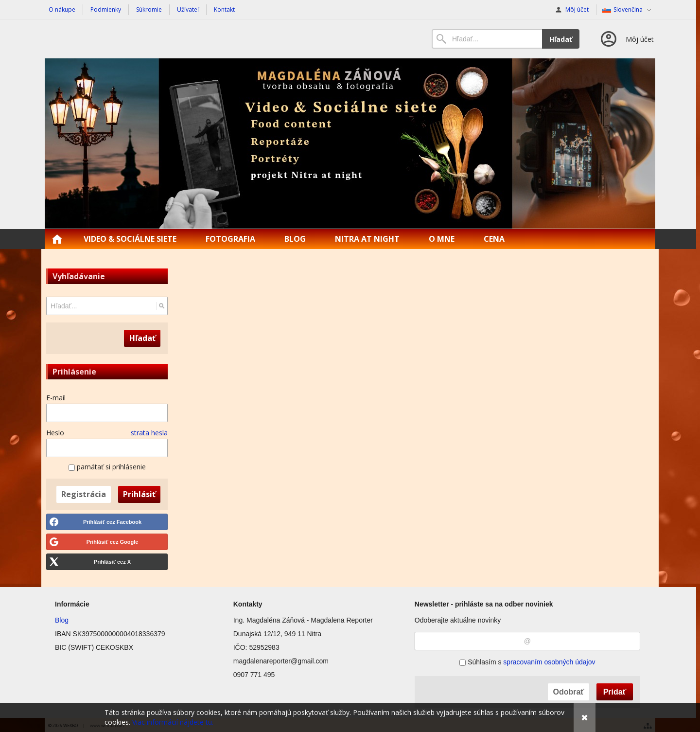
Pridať (615, 692)
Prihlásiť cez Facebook (112, 522)
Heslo (55, 433)
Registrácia (84, 494)
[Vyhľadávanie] (487, 39)
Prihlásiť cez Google (113, 542)
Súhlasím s (527, 662)
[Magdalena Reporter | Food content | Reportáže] (350, 143)
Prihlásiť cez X (112, 562)
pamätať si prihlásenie (107, 467)
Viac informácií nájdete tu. (173, 722)
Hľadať (561, 39)
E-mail (56, 398)
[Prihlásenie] (626, 39)
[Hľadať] (162, 306)
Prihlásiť (139, 494)
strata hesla (149, 433)
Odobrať (569, 692)
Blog (62, 620)
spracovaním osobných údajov (549, 662)
